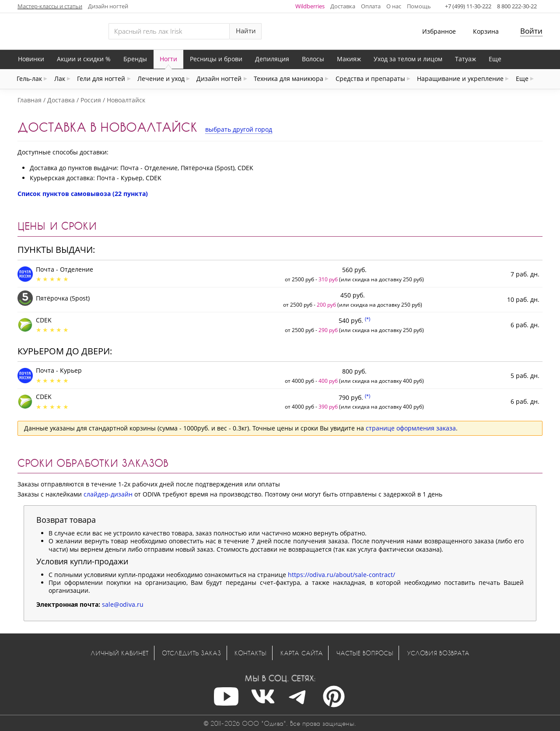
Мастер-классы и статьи (50, 6)
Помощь (419, 6)
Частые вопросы (365, 653)
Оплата (371, 6)
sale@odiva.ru (123, 604)
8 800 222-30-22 (517, 6)
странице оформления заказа (411, 428)
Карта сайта (302, 653)
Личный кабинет (119, 653)
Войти (531, 31)
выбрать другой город (239, 129)
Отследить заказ (191, 653)
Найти (246, 31)
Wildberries (310, 6)
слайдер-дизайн (108, 494)
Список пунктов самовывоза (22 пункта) (83, 194)
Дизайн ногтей (108, 6)
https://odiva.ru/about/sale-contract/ (341, 575)
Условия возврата (438, 653)
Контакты (250, 653)
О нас (394, 6)
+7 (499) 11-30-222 (468, 6)
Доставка (343, 6)
